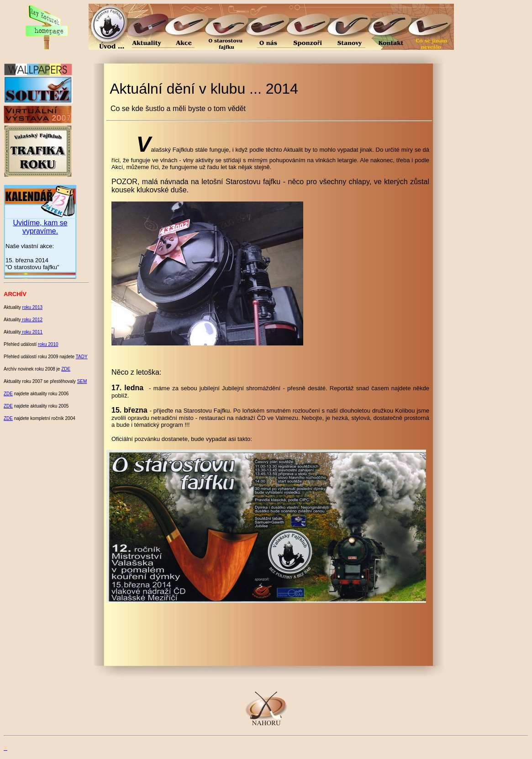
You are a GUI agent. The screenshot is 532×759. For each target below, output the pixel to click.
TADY (82, 357)
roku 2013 (32, 307)
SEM (82, 381)
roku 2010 (48, 344)
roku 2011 (32, 332)
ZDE (66, 369)
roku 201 (31, 320)
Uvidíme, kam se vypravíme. (40, 227)
